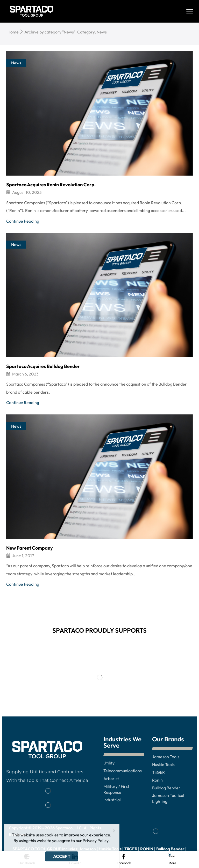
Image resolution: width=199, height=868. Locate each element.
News (16, 63)
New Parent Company (30, 548)
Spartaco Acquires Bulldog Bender (43, 366)
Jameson (87, 849)
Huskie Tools (110, 849)
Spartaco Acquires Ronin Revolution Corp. (51, 185)
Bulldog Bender (170, 849)
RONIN (147, 849)
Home (13, 32)
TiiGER (131, 849)
